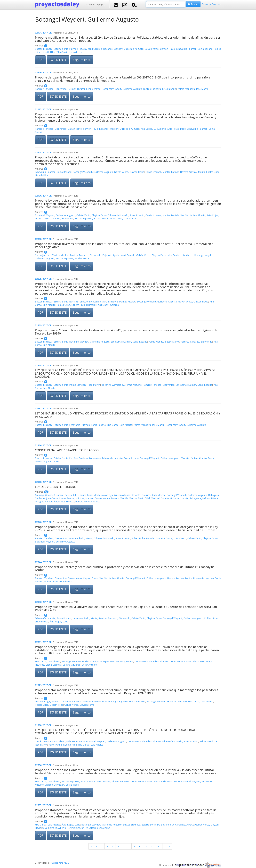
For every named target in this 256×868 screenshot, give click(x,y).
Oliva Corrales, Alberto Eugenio (112, 781)
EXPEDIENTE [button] (58, 60)
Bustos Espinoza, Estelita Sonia (52, 49)
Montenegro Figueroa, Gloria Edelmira (125, 701)
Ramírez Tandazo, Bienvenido (51, 89)
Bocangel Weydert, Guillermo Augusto (123, 49)
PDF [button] (40, 60)
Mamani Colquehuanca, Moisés (102, 498)
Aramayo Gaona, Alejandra (49, 495)
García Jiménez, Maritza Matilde (162, 172)
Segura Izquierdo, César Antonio (80, 665)
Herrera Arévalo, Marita (192, 172)
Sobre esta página (96, 4)
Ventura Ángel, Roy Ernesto (60, 502)
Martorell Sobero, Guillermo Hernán (170, 498)
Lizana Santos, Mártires (72, 498)
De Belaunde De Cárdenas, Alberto (176, 825)
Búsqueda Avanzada (211, 4)
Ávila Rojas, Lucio (176, 129)
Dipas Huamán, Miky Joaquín (118, 661)
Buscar (193, 4)
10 (146, 846)
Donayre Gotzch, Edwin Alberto (151, 661)
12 (159, 846)
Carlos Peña (58, 863)
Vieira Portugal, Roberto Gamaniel (53, 701)
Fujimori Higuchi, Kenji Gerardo (86, 49)
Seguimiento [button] (82, 60)
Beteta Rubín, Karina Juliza (79, 495)
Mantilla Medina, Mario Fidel (135, 498)
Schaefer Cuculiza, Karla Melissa (149, 495)
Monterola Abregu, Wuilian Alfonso (112, 495)
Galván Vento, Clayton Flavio (160, 49)
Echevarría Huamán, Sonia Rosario (194, 49)
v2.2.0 (66, 863)
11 (152, 846)
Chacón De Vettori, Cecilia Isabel (62, 785)
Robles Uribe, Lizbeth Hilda (123, 219)
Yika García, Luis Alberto (69, 52)
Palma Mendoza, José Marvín (193, 89)
